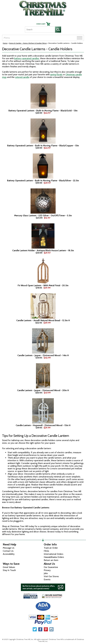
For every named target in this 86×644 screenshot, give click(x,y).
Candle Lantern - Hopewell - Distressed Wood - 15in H (43, 425)
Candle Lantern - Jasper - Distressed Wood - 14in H (43, 355)
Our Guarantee (51, 567)
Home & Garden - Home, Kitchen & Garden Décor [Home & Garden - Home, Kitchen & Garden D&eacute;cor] (28, 43)
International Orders (54, 554)
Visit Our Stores (51, 576)
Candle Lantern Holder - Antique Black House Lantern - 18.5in (43, 251)
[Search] (40, 30)
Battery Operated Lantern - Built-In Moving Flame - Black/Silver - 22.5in (43, 181)
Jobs (46, 573)
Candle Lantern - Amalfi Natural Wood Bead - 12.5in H (43, 320)
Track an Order (51, 548)
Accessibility (9, 554)
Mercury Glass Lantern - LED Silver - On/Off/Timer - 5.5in (43, 216)
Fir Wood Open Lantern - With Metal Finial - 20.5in (43, 285)
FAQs (46, 551)
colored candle (22, 77)
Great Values (9, 567)
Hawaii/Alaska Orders (54, 557)
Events (47, 579)
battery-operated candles (27, 58)
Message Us (9, 548)
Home (5, 43)
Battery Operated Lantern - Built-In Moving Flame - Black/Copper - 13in (43, 146)
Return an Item (51, 560)
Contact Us (8, 551)
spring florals (56, 74)
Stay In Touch (9, 570)
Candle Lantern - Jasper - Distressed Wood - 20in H (43, 390)
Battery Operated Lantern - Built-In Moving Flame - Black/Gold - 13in (43, 111)
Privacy (47, 570)
